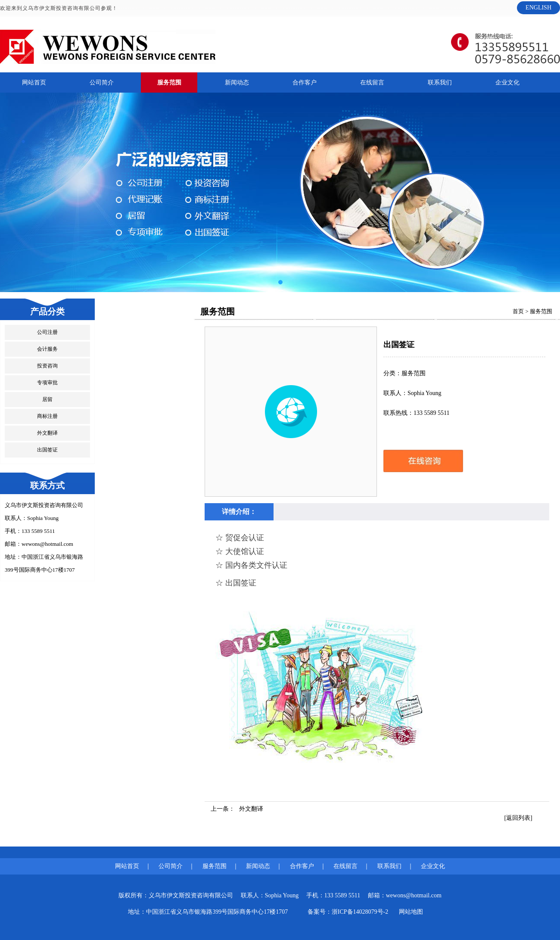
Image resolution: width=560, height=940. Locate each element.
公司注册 (47, 332)
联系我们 (440, 82)
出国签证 (47, 450)
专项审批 (47, 383)
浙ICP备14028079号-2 (360, 912)
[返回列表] (518, 818)
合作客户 (305, 82)
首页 (518, 311)
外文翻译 (47, 433)
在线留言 (372, 82)
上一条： (237, 809)
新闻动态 (237, 82)
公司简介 (102, 82)
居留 (47, 399)
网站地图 (411, 912)
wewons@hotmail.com (47, 544)
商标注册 (47, 416)
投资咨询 (47, 366)
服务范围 (169, 82)
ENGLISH (538, 8)
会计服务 (47, 349)
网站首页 (34, 82)
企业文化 (507, 82)
